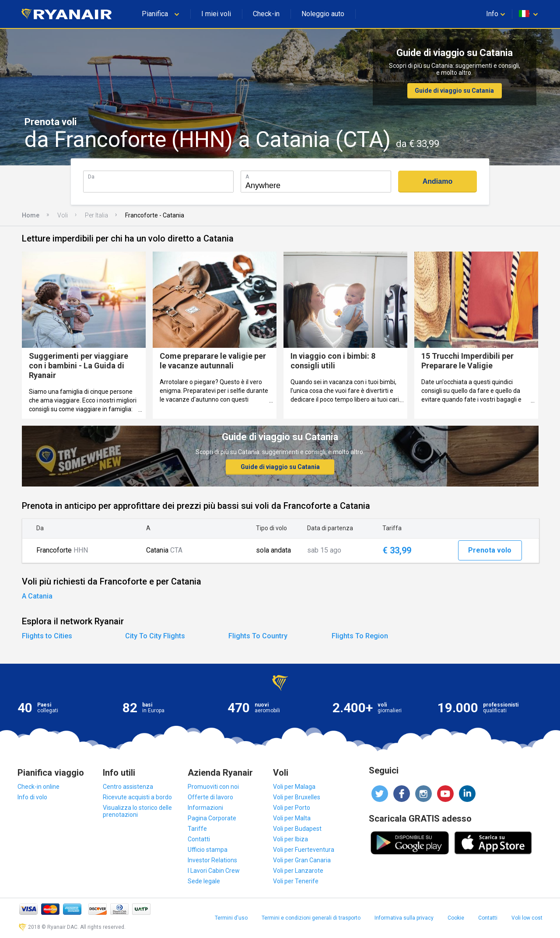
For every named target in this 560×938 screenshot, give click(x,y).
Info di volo (32, 797)
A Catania (37, 596)
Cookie (456, 918)
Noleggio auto (323, 14)
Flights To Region (360, 636)
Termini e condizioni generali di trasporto (311, 918)
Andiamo (437, 181)
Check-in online (38, 787)
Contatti (199, 839)
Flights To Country (258, 636)
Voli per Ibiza (290, 839)
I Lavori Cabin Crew (214, 871)
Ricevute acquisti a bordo (137, 797)
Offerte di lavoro (210, 797)
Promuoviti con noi (213, 787)
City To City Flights (155, 636)
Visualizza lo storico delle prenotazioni (137, 811)
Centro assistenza (128, 787)
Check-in (266, 14)
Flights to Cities (47, 636)
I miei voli (216, 14)
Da (91, 177)
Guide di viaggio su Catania (454, 91)
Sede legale (204, 881)
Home (31, 215)
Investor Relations (212, 860)
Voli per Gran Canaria (302, 860)
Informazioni (205, 808)
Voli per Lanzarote (298, 871)
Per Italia (96, 215)
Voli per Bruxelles (297, 797)
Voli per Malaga (294, 787)
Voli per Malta (292, 818)
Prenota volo (490, 550)
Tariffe (197, 829)
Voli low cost (527, 918)
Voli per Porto (292, 808)
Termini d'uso (231, 918)
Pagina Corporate (212, 818)
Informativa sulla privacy (404, 918)
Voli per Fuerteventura (304, 850)
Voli (63, 215)
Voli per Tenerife (296, 881)
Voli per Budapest (297, 829)
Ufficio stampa (208, 850)
